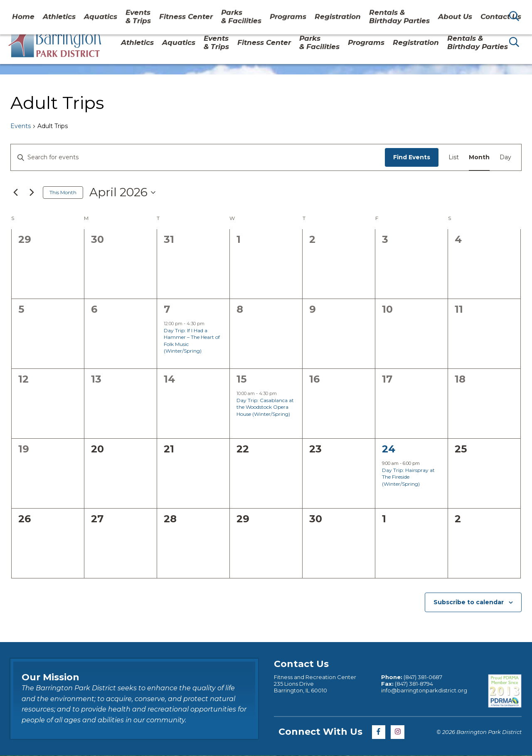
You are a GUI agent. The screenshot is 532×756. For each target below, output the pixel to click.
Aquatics (179, 42)
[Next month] (32, 193)
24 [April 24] (389, 449)
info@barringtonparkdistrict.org (424, 690)
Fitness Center (264, 42)
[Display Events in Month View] (479, 157)
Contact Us (458, 10)
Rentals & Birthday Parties (478, 42)
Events (21, 126)
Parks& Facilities (319, 42)
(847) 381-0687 (423, 677)
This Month (63, 192)
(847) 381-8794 (414, 684)
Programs (366, 42)
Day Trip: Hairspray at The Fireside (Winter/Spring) (408, 477)
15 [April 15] (241, 379)
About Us (415, 10)
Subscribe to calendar (469, 602)
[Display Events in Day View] (505, 157)
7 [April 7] (167, 309)
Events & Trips (216, 42)
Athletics (137, 42)
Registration (416, 42)
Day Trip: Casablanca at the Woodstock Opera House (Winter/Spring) (265, 407)
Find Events (412, 157)
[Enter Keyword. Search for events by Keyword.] (198, 157)
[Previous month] (15, 193)
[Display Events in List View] (454, 157)
